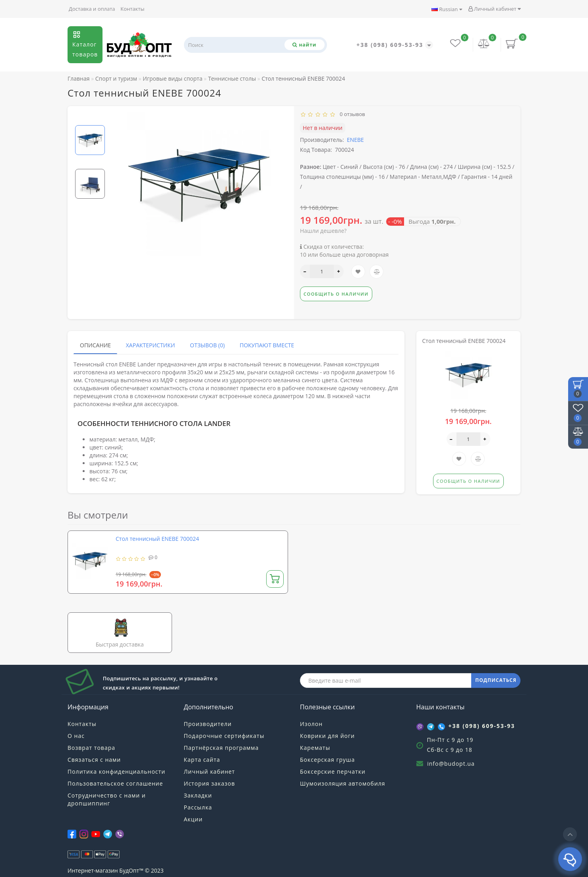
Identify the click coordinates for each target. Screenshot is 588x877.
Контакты (132, 9)
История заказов (210, 783)
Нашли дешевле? (323, 231)
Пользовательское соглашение (115, 783)
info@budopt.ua (451, 764)
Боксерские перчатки (333, 771)
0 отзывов (351, 114)
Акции (193, 819)
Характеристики (151, 345)
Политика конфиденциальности (116, 771)
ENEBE (355, 140)
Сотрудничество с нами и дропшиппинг (107, 799)
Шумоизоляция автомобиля (343, 783)
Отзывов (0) (207, 345)
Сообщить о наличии (336, 294)
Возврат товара (91, 748)
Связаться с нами (94, 760)
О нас (76, 736)
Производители (208, 724)
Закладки (198, 795)
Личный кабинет (494, 9)
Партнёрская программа (221, 748)
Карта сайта (202, 760)
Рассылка (198, 807)
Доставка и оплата (92, 9)
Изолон (311, 724)
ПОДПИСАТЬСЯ (496, 680)
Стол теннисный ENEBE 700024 (157, 539)
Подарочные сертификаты (224, 736)
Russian (447, 9)
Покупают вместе (267, 345)
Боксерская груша (327, 760)
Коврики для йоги (327, 736)
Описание (95, 345)
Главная (79, 78)
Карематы (315, 748)
